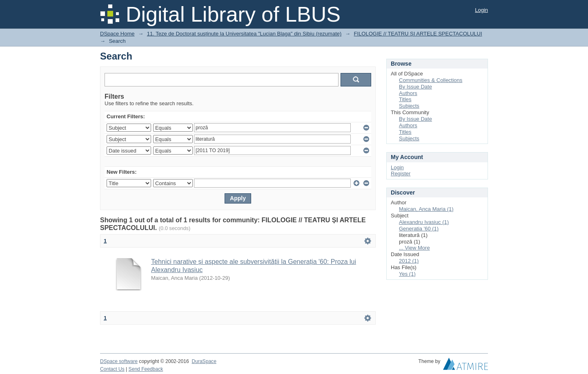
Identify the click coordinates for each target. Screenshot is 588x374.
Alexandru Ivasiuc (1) (424, 222)
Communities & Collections (431, 80)
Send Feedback (146, 369)
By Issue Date (415, 87)
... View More (414, 248)
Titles (405, 99)
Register (401, 174)
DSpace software (119, 361)
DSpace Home (117, 34)
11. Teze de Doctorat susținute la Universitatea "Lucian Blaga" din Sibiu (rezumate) (244, 34)
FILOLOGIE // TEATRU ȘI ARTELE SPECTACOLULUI (418, 34)
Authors (408, 93)
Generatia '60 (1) (419, 229)
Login (481, 10)
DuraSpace (204, 361)
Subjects (409, 106)
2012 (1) (409, 261)
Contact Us (112, 369)
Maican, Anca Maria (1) (426, 209)
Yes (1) (407, 274)
